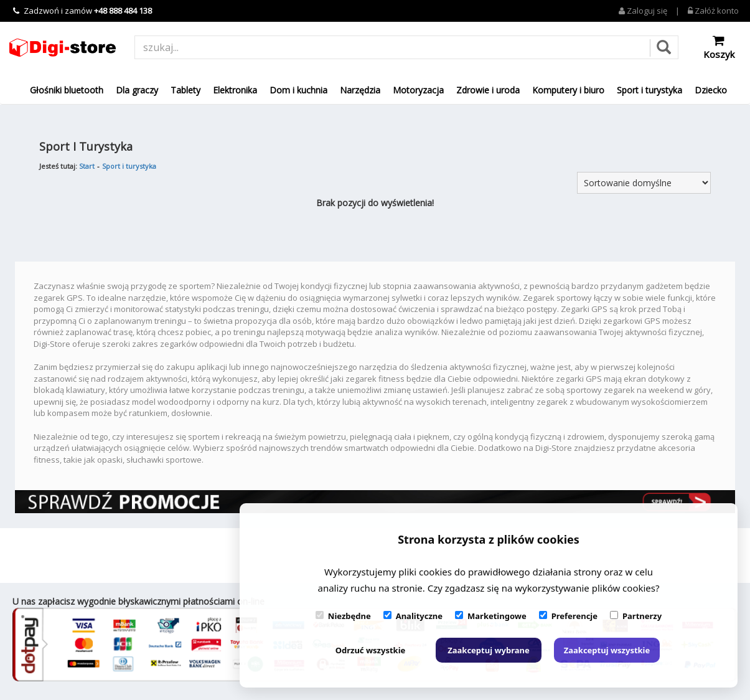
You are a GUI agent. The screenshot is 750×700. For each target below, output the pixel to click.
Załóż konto (713, 11)
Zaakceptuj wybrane (489, 650)
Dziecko (711, 90)
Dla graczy (137, 90)
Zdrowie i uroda (488, 90)
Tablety (185, 90)
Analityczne (413, 616)
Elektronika (235, 90)
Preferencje (568, 616)
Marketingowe (491, 616)
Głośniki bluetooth (67, 90)
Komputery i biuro (568, 90)
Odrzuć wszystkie (371, 650)
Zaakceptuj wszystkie (607, 650)
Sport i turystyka (649, 90)
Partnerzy (636, 616)
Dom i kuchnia (298, 90)
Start (87, 166)
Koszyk (719, 48)
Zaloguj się (643, 11)
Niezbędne (343, 616)
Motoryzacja (418, 90)
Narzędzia (360, 90)
